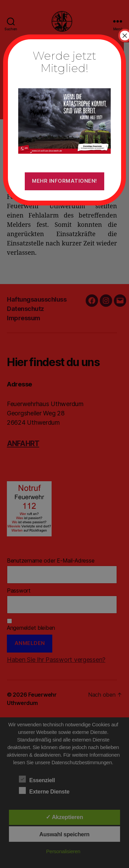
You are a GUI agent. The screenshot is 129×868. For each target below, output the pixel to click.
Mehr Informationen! (64, 181)
